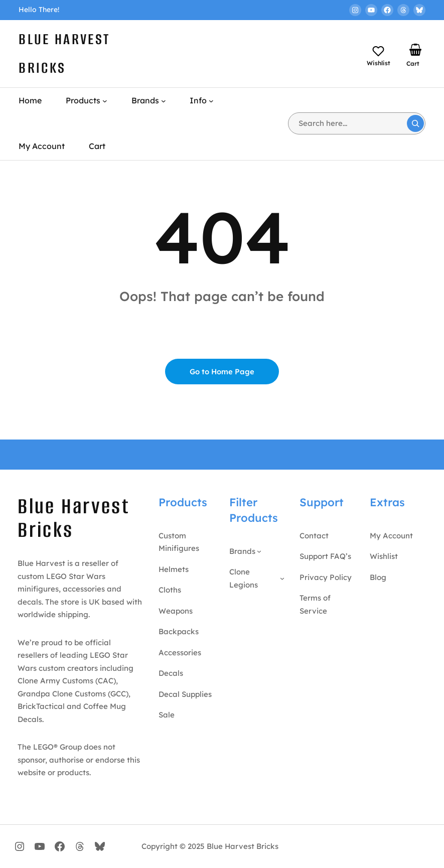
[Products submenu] (105, 101)
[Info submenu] (211, 101)
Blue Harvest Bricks (73, 518)
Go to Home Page (222, 372)
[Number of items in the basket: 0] (415, 50)
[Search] (415, 123)
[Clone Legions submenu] (282, 578)
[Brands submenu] (164, 101)
